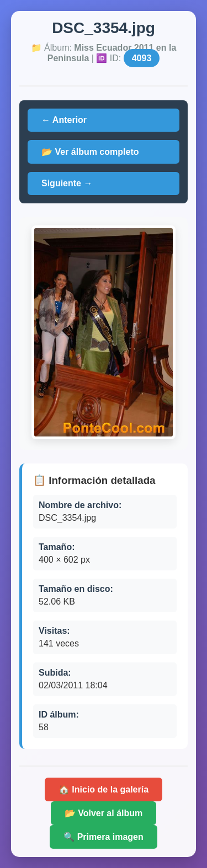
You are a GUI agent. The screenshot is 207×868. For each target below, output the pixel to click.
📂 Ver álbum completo (90, 152)
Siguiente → (67, 183)
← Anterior (64, 120)
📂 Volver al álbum (104, 813)
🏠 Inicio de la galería (104, 789)
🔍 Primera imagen (104, 837)
